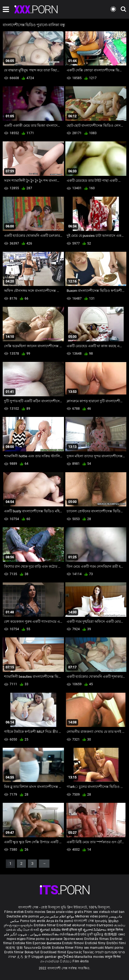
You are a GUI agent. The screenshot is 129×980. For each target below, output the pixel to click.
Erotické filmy (96, 943)
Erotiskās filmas (97, 939)
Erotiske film (23, 943)
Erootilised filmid (54, 952)
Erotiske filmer (63, 948)
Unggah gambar (44, 957)
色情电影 (111, 934)
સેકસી (35, 930)
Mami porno (114, 948)
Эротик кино (74, 939)
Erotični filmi (116, 943)
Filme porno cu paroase (45, 939)
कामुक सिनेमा (115, 930)
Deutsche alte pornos (23, 916)
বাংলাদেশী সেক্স (84, 921)
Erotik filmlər (14, 952)
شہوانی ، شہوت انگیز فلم (23, 934)
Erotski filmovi (73, 943)
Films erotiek (14, 912)
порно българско (100, 925)
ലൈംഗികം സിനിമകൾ (60, 934)
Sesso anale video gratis (65, 912)
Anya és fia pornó (60, 921)
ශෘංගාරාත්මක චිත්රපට (56, 961)
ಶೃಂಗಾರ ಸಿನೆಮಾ (51, 930)
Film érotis (81, 961)
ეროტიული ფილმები (19, 925)
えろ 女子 (24, 957)
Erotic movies (35, 912)
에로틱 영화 (15, 948)
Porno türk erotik (33, 921)
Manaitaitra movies (90, 957)
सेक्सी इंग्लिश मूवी (72, 930)
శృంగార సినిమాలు (95, 930)
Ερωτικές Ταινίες (81, 952)
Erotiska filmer (45, 925)
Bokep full (32, 952)
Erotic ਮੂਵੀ (86, 934)
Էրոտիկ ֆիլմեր (107, 921)
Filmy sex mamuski (89, 948)
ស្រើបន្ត (99, 934)
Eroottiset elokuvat (71, 925)
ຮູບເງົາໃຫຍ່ (66, 957)
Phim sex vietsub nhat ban (104, 912)
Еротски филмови (47, 943)
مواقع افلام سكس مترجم (57, 916)
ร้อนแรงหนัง (33, 948)
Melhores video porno (92, 916)
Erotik (47, 948)
